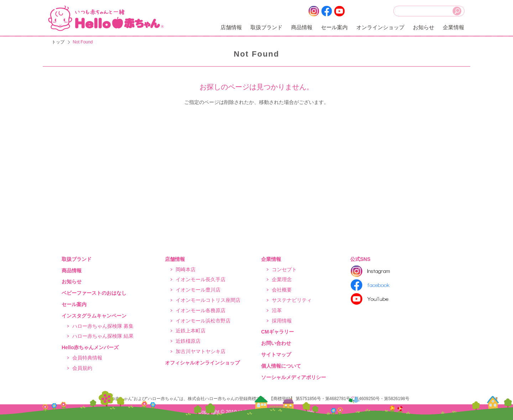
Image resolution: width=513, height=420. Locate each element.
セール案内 (334, 27)
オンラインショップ (380, 27)
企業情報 (454, 27)
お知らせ (424, 27)
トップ (58, 42)
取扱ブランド (266, 27)
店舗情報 (231, 27)
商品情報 (302, 27)
